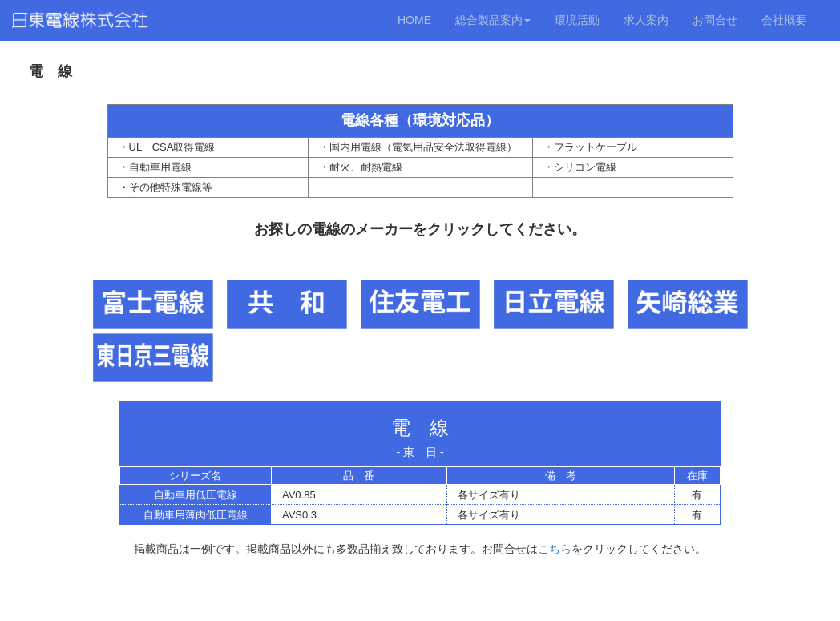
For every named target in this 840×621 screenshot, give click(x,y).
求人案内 (646, 20)
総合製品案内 (493, 20)
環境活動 (577, 20)
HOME (414, 20)
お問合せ (715, 20)
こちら (555, 549)
